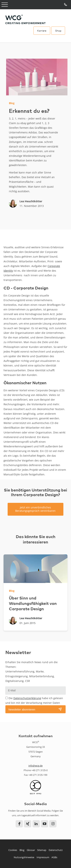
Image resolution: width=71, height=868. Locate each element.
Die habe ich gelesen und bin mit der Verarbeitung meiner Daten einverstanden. (34, 703)
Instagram (53, 824)
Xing (28, 824)
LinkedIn (36, 824)
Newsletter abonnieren (22, 710)
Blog (22, 850)
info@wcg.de (35, 766)
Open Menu (5, 5)
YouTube (45, 824)
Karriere (42, 31)
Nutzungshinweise (24, 857)
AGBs (54, 857)
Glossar (31, 850)
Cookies (13, 850)
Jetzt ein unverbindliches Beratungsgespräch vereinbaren (35, 509)
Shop (58, 31)
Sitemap (42, 850)
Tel (66, 5)
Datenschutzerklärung (27, 698)
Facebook (19, 824)
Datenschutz (56, 850)
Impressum (43, 857)
